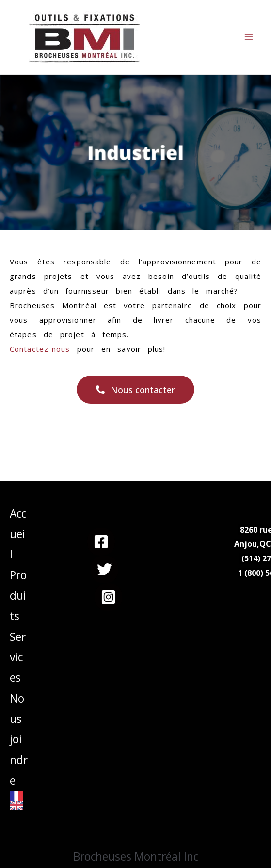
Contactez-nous (40, 349)
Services (18, 657)
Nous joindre (19, 739)
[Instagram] (108, 597)
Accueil (18, 534)
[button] (135, 390)
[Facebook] (101, 542)
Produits (18, 596)
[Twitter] (104, 569)
